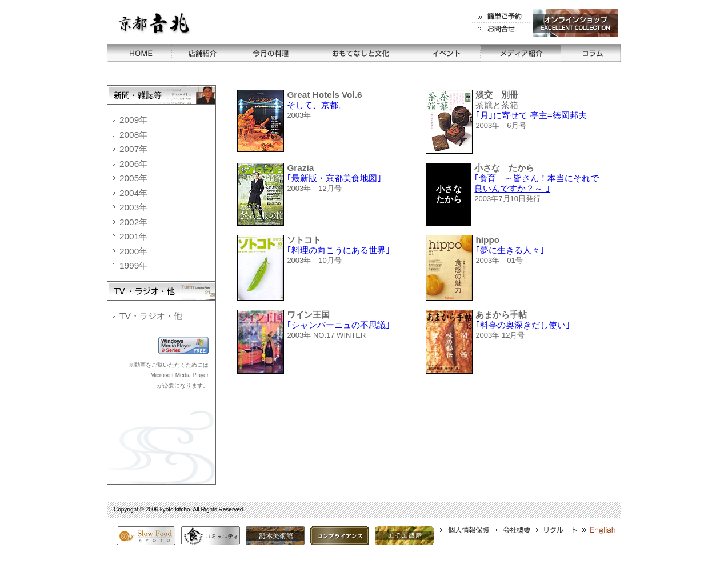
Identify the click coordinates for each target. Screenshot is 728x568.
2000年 (133, 251)
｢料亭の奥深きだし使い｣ (523, 325)
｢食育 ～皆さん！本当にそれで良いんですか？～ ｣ (537, 183)
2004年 (133, 193)
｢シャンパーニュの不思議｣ (339, 325)
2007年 (133, 149)
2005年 (133, 178)
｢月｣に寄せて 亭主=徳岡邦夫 (531, 115)
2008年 (133, 135)
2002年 (133, 222)
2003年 (133, 207)
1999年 (133, 265)
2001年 (133, 236)
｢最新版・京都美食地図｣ (334, 178)
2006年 (133, 164)
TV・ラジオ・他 (151, 316)
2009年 (133, 120)
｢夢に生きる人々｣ (510, 250)
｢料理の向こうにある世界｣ (339, 250)
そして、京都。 (317, 105)
